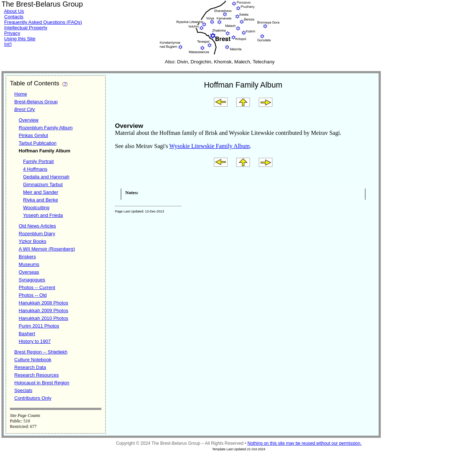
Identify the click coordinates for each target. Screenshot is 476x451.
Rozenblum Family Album (46, 128)
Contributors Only (33, 398)
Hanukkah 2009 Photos (43, 310)
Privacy (12, 33)
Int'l (8, 44)
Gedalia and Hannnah (46, 177)
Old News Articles (37, 226)
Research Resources (36, 375)
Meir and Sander (41, 192)
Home (21, 94)
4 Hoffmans (35, 169)
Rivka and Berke (40, 200)
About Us (14, 11)
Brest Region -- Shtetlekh (41, 352)
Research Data (30, 367)
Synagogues (32, 280)
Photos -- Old (33, 295)
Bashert (27, 334)
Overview (29, 120)
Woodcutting (36, 208)
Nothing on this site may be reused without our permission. (305, 443)
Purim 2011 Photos (39, 326)
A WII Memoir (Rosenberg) (47, 249)
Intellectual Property (26, 28)
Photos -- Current (37, 287)
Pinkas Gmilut (33, 135)
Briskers (27, 257)
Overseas (29, 272)
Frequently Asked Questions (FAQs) (43, 22)
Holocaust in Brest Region (42, 383)
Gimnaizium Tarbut (43, 184)
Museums (29, 264)
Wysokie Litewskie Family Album (209, 146)
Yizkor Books (32, 241)
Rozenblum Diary (37, 234)
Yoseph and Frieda (43, 215)
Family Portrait (38, 161)
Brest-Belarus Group (36, 102)
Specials (23, 390)
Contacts (14, 17)
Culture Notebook (33, 360)
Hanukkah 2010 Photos (43, 318)
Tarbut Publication (38, 143)
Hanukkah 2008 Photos (43, 303)
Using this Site (20, 39)
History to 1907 (35, 341)
